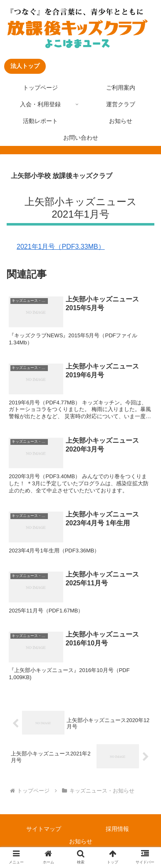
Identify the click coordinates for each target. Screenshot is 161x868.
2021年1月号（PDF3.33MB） (61, 247)
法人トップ (25, 66)
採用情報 (117, 829)
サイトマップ (44, 829)
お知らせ (81, 841)
